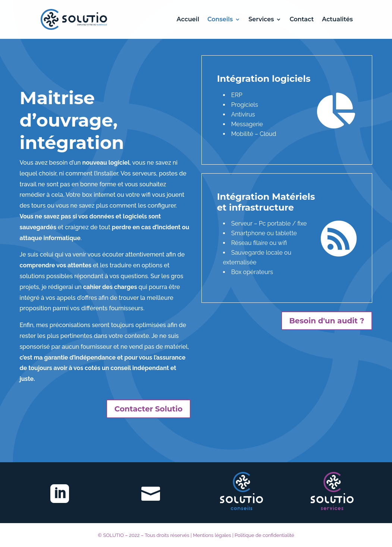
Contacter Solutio (148, 409)
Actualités (337, 20)
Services (261, 20)
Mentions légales (212, 535)
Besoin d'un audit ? (327, 321)
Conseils (220, 20)
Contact (302, 20)
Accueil (188, 20)
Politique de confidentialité (264, 535)
